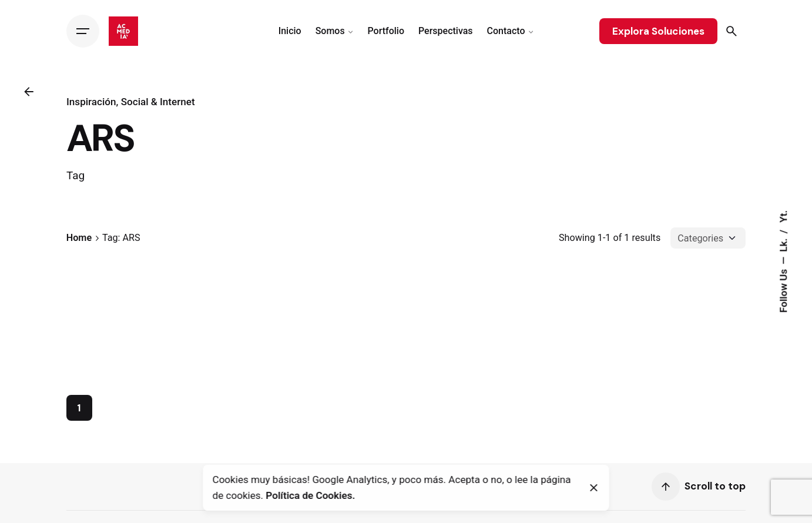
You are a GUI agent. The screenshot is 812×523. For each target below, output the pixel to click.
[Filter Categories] (708, 238)
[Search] (732, 31)
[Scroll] (666, 491)
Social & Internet (157, 102)
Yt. (783, 217)
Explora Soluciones (658, 31)
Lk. (783, 244)
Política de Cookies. (310, 495)
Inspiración (91, 102)
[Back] (29, 92)
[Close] (594, 488)
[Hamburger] (83, 31)
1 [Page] (79, 413)
